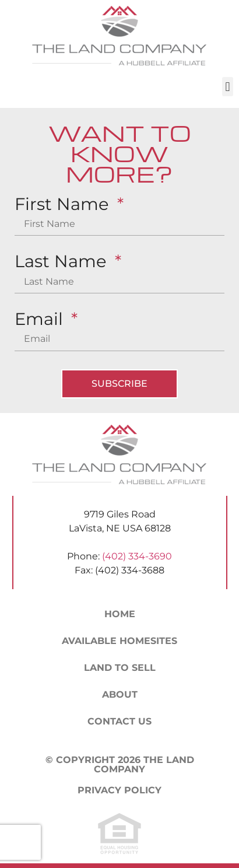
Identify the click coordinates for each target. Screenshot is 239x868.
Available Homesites (119, 641)
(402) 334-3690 (137, 556)
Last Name (63, 262)
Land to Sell (120, 668)
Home (120, 614)
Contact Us (119, 721)
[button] (228, 87)
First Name (64, 204)
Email (41, 319)
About (120, 694)
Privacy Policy (119, 790)
